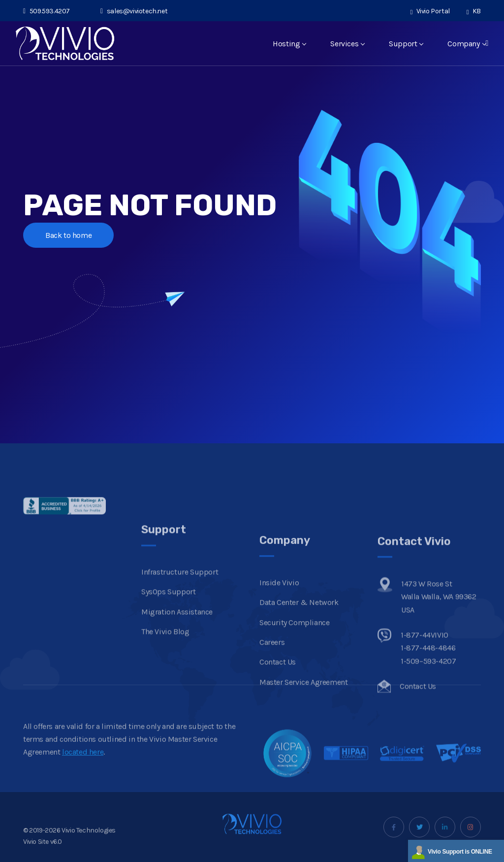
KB (474, 11)
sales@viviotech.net (134, 11)
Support (406, 44)
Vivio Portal (430, 11)
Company (466, 44)
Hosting (289, 44)
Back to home (68, 235)
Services (347, 44)
